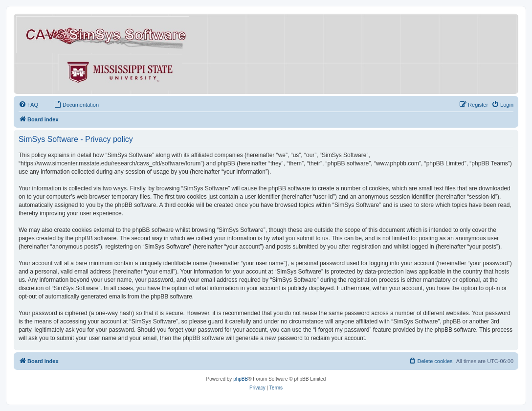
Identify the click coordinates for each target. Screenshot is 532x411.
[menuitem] (28, 105)
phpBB (241, 379)
